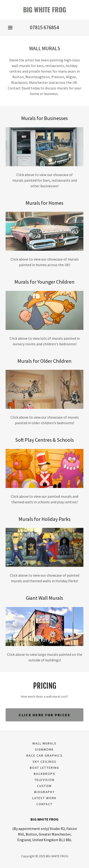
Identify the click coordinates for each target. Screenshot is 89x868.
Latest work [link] (44, 798)
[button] (10, 28)
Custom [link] (44, 786)
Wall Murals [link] (44, 743)
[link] (44, 10)
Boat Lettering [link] (44, 768)
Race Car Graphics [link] (44, 755)
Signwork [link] (44, 749)
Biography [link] (44, 792)
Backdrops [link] (44, 774)
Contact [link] (44, 804)
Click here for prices (44, 715)
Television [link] (44, 780)
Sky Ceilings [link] (44, 762)
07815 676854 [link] (44, 27)
